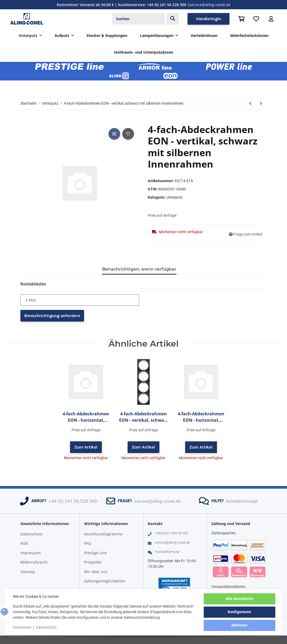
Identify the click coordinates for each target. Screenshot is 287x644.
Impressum (31, 553)
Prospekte (93, 562)
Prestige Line (95, 553)
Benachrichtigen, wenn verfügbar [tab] (139, 269)
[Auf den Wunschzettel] (128, 134)
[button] (271, 19)
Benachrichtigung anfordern (52, 316)
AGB (24, 543)
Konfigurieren (239, 612)
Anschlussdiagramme (103, 534)
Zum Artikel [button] (86, 447)
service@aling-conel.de (210, 5)
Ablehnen (239, 625)
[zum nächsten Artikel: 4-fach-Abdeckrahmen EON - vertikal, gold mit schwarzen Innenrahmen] (261, 103)
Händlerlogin (208, 19)
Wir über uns (96, 572)
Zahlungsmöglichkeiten (105, 581)
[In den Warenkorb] (25, 121)
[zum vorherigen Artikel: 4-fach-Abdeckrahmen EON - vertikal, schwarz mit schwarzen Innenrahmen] (250, 103)
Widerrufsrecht (34, 562)
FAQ (88, 543)
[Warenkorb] (241, 19)
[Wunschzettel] (256, 19)
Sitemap (28, 572)
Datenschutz (32, 534)
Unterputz (175, 197)
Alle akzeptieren (239, 599)
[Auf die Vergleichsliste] (114, 134)
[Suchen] (138, 19)
